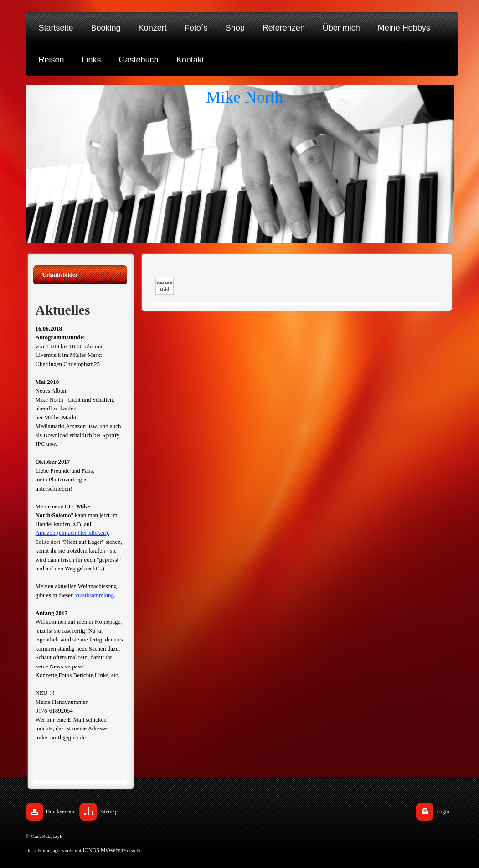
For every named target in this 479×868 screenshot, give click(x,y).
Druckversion (61, 811)
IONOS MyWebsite (104, 850)
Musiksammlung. (95, 595)
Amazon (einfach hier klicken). (72, 533)
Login (443, 811)
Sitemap (109, 811)
